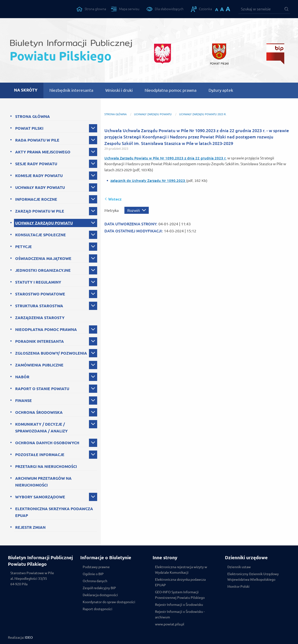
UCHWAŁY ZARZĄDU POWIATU (44, 223)
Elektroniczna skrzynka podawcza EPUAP (180, 582)
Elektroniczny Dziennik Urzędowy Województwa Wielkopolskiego (253, 577)
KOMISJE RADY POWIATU (39, 176)
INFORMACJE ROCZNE (36, 199)
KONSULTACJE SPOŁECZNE (41, 235)
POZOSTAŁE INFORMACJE (40, 455)
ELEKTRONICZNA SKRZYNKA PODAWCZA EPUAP (54, 512)
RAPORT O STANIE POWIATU (42, 389)
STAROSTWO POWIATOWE (40, 294)
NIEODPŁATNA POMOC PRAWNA (46, 329)
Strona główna (115, 114)
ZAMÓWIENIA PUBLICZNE (39, 365)
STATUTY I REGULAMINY (38, 282)
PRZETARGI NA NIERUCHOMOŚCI (46, 466)
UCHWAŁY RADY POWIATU (40, 187)
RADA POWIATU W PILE (37, 140)
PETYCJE (24, 247)
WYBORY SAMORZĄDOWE (40, 497)
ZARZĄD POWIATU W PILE (40, 211)
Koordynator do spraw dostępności (109, 602)
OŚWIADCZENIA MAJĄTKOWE (43, 258)
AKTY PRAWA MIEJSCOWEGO (43, 152)
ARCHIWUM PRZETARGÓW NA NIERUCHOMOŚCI (43, 482)
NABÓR (22, 377)
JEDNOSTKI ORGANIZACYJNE (43, 270)
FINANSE (24, 401)
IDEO (29, 637)
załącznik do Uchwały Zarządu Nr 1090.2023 (148, 181)
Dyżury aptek (221, 90)
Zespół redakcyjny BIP (99, 588)
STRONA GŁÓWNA (33, 116)
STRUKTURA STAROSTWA (39, 306)
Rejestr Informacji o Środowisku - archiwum (180, 614)
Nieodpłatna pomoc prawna (171, 90)
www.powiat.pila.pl (170, 624)
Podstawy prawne (96, 567)
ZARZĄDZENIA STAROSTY (40, 318)
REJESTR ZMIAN (30, 527)
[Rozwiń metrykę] (137, 210)
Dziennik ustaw (239, 567)
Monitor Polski (238, 587)
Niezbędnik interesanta (71, 90)
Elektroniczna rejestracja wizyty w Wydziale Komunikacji (181, 570)
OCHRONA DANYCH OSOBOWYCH (47, 443)
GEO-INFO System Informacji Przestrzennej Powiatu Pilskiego (180, 595)
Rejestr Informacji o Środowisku (179, 605)
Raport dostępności (98, 609)
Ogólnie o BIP (93, 574)
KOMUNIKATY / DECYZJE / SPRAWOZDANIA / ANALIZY (41, 428)
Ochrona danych (95, 581)
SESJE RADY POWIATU (36, 164)
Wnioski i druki (119, 90)
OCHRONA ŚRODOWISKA (39, 412)
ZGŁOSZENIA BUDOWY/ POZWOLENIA (51, 353)
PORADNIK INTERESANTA (40, 341)
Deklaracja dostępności (100, 595)
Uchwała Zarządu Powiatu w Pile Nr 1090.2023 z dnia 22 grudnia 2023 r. (165, 158)
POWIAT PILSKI (29, 128)
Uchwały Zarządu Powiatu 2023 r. (203, 114)
